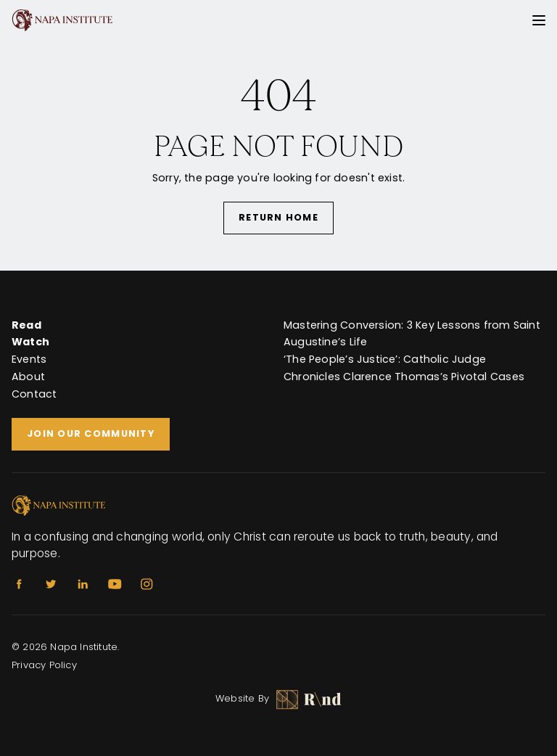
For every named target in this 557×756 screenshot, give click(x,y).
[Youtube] (115, 584)
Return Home (278, 217)
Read (26, 325)
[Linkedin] (83, 584)
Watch (30, 342)
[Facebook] (19, 584)
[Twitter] (51, 584)
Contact (34, 394)
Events (29, 359)
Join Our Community (91, 434)
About (28, 377)
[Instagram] (147, 584)
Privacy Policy (44, 665)
